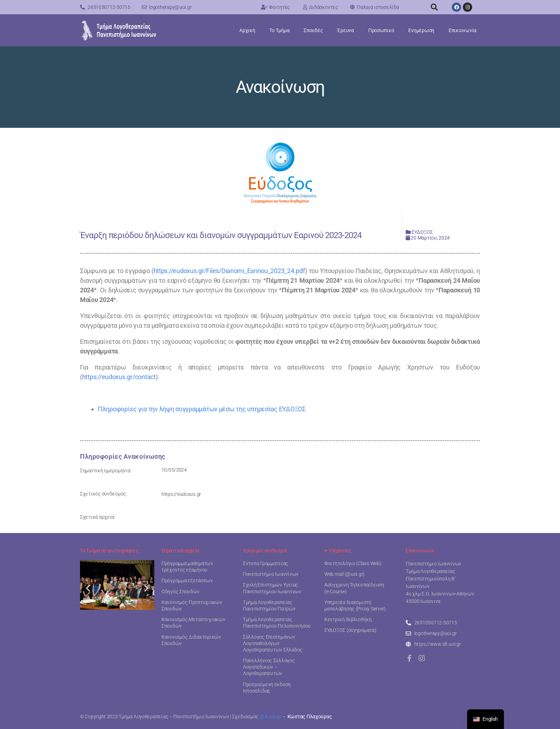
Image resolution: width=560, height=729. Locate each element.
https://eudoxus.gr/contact (119, 377)
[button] (434, 7)
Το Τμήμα (279, 30)
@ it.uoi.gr (271, 717)
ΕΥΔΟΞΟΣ (422, 232)
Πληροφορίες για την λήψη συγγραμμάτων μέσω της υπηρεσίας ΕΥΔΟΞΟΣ (202, 409)
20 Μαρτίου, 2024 (430, 238)
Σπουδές (313, 30)
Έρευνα (345, 30)
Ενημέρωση (421, 30)
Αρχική (247, 30)
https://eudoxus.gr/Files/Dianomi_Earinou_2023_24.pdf (229, 271)
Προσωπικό (381, 30)
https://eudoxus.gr (181, 494)
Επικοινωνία (462, 30)
